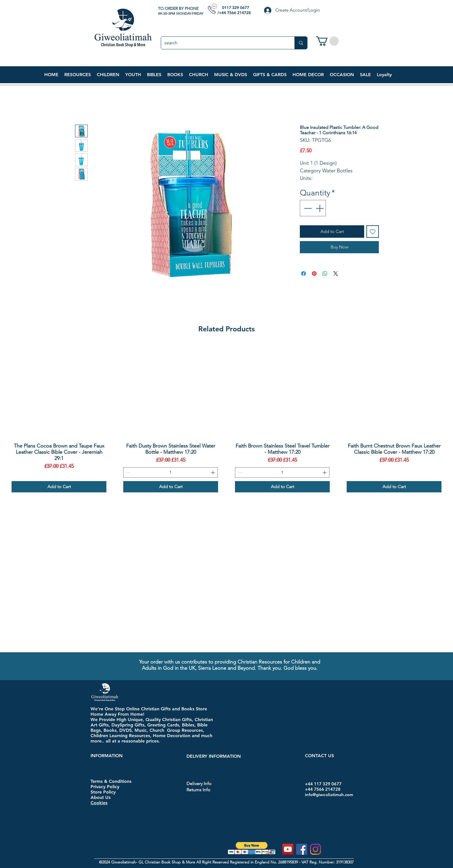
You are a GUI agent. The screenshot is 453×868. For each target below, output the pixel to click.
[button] (108, 75)
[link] (327, 41)
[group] (226, 418)
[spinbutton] (171, 472)
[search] (224, 43)
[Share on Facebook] (304, 274)
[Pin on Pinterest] (314, 274)
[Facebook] (302, 849)
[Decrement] (307, 208)
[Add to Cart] (59, 487)
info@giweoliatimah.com (329, 795)
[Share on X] (336, 274)
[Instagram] (315, 849)
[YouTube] (288, 849)
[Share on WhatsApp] (325, 274)
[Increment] (320, 208)
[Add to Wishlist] (373, 232)
